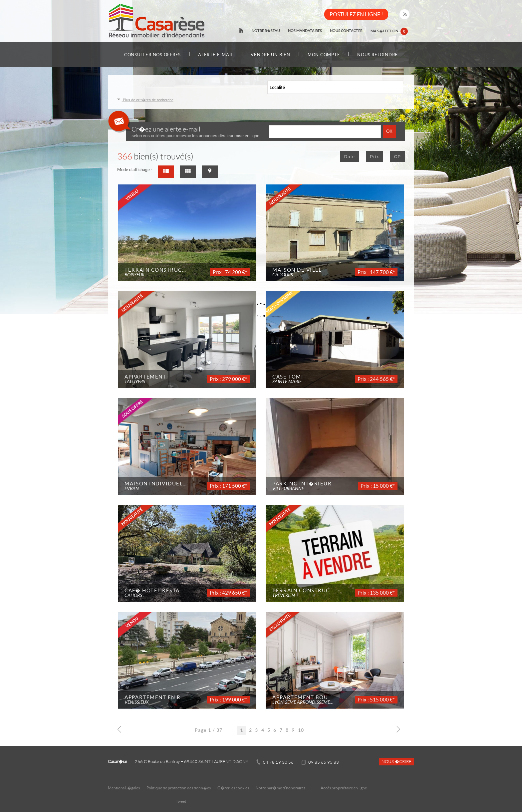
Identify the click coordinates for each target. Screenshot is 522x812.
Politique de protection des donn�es (179, 788)
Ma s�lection (389, 31)
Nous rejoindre (378, 55)
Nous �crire (396, 762)
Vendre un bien (270, 55)
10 (301, 730)
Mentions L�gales (124, 788)
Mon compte (324, 55)
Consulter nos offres (152, 55)
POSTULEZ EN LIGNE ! (356, 14)
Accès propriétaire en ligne (344, 788)
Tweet (181, 801)
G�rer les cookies (233, 788)
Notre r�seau (266, 31)
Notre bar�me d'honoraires (281, 788)
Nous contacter (346, 31)
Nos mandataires (305, 31)
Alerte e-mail (216, 55)
